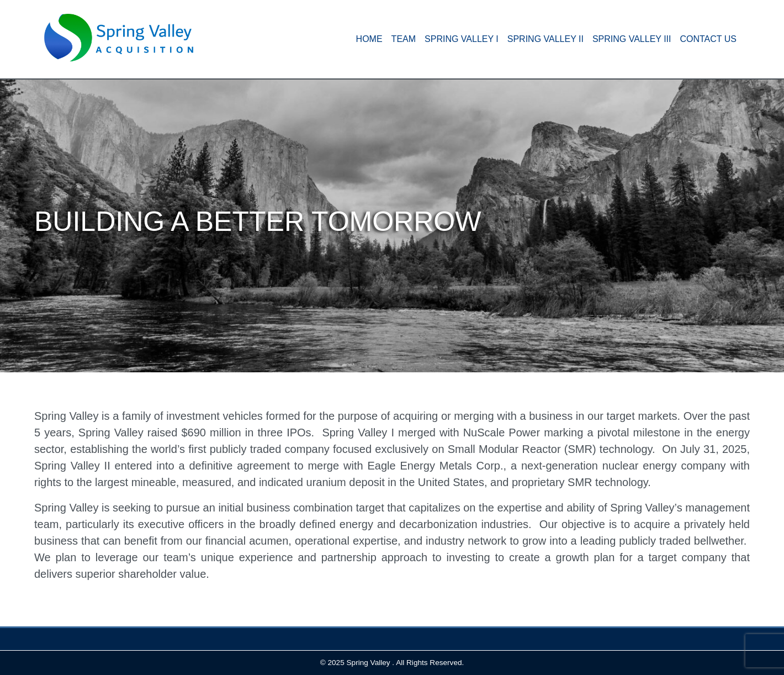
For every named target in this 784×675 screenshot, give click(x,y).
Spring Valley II (545, 39)
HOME (369, 39)
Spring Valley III (632, 39)
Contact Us (708, 39)
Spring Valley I (462, 39)
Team (404, 39)
